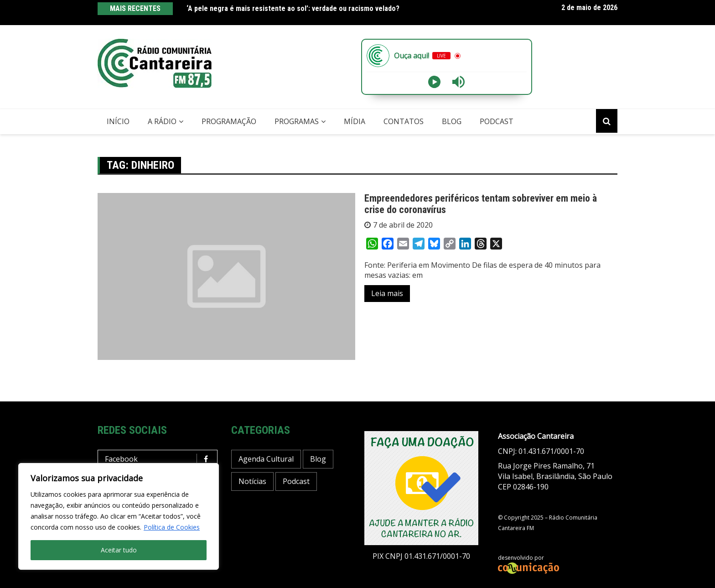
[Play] (434, 82)
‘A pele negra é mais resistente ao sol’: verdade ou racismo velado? (293, 8)
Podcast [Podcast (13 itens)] (296, 481)
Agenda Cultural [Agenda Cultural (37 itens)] (266, 459)
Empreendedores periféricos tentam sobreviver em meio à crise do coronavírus (481, 204)
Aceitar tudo (119, 550)
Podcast (497, 121)
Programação (229, 121)
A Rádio (162, 121)
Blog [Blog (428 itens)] (318, 459)
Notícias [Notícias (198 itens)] (252, 481)
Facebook (160, 459)
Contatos (404, 121)
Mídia (355, 121)
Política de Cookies (172, 527)
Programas (297, 121)
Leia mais (387, 293)
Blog (452, 121)
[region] (119, 516)
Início (118, 121)
